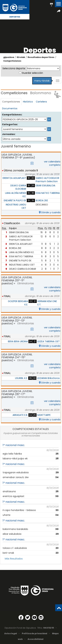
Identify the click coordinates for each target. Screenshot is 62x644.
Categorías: (10, 124)
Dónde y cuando (51, 212)
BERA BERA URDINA (18, 341)
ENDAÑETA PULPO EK (15, 200)
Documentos (10, 108)
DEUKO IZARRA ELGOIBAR (18, 187)
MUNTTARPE (44, 415)
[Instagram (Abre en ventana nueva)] (41, 617)
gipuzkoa (9, 57)
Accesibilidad (35, 639)
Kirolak (21, 57)
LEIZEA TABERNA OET (49, 341)
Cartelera (41, 102)
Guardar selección (32, 73)
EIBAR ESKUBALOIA (45, 185)
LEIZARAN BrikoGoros (48, 378)
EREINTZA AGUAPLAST (14, 178)
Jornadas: (9, 134)
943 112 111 (49, 628)
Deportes (15, 17)
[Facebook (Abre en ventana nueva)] (21, 617)
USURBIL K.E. (21, 378)
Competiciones (12, 61)
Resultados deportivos (41, 57)
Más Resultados (14, 559)
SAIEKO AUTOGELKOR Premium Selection (47, 180)
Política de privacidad (34, 633)
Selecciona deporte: (14, 68)
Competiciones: (11, 115)
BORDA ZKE (42, 200)
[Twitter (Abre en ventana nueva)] (28, 617)
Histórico (28, 102)
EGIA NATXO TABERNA (48, 193)
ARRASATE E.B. (20, 415)
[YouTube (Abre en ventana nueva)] (34, 617)
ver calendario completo (52, 163)
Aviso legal (11, 633)
